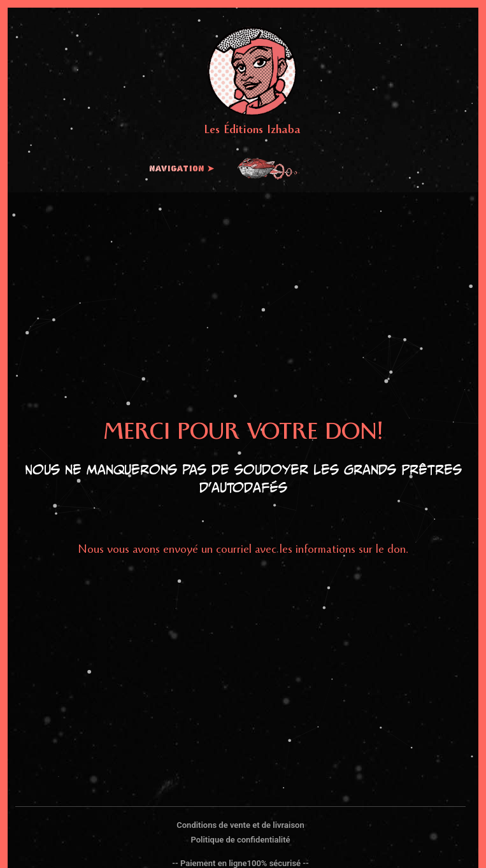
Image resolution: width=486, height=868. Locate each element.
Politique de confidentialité (240, 840)
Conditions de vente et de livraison (240, 825)
